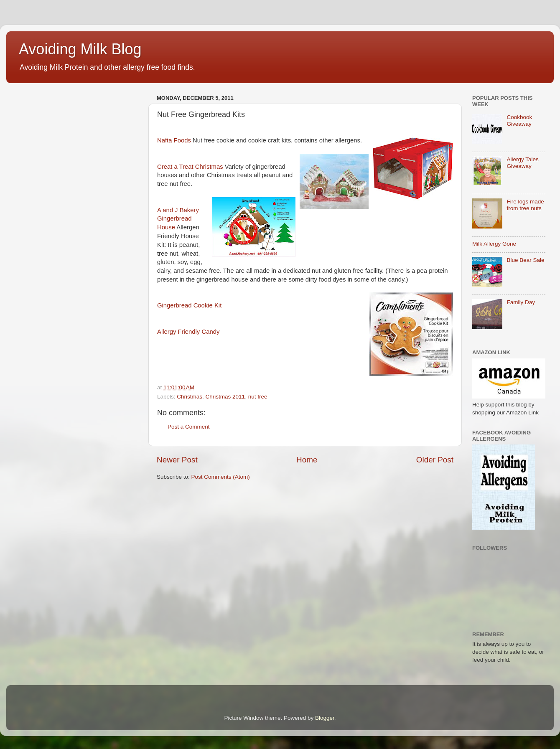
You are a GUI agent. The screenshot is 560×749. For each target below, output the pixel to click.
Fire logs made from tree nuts (525, 205)
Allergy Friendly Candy (188, 332)
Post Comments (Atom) (221, 477)
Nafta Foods (174, 140)
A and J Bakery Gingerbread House (178, 219)
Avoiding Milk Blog (80, 49)
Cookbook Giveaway (519, 121)
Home (307, 460)
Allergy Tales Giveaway (522, 163)
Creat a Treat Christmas (190, 167)
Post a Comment (189, 427)
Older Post (435, 460)
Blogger (325, 718)
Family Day (521, 302)
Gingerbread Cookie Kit (189, 305)
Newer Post (177, 460)
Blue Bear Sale (525, 260)
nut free (258, 397)
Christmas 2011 (225, 397)
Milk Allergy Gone (494, 244)
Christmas (190, 397)
